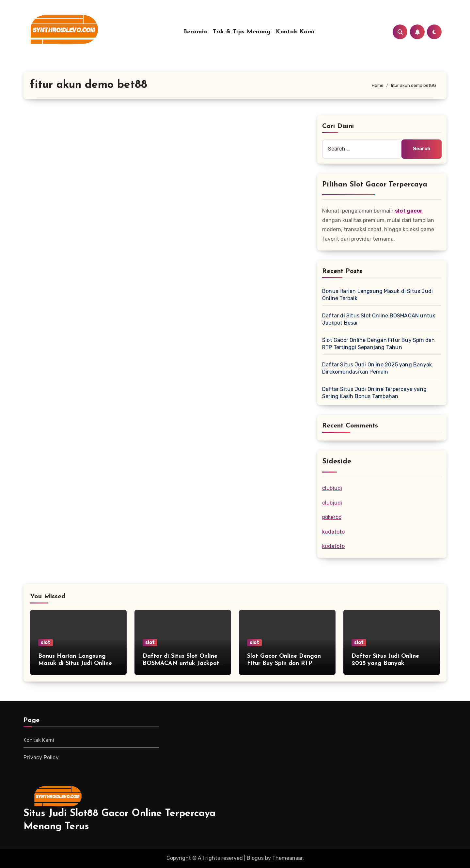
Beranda (196, 32)
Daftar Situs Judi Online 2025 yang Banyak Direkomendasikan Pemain (389, 663)
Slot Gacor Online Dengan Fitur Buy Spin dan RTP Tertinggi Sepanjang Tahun (285, 663)
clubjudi (332, 488)
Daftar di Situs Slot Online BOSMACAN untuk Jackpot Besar (181, 663)
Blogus (255, 858)
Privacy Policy (41, 757)
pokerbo (332, 517)
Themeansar (287, 858)
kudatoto (333, 532)
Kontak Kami (295, 32)
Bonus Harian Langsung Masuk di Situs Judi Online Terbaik (75, 663)
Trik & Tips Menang (242, 32)
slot (46, 643)
